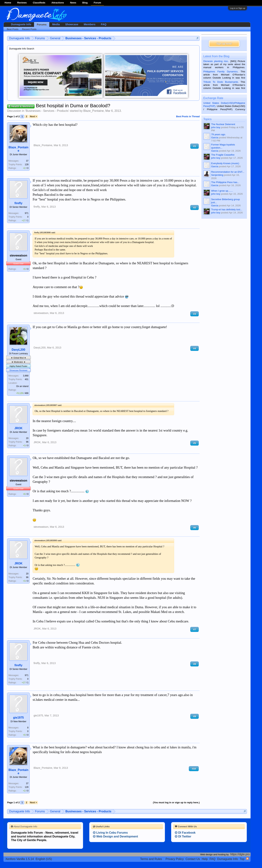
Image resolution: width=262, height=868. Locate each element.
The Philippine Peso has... (225, 182)
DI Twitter (183, 836)
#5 (195, 443)
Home (8, 3)
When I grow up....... (222, 191)
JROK (18, 428)
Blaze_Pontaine (94, 111)
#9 (195, 716)
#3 (195, 314)
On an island (22, 386)
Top (242, 859)
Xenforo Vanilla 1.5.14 (19, 859)
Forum (97, 3)
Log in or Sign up (238, 8)
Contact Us (193, 859)
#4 (195, 348)
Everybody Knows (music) (225, 163)
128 (27, 165)
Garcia (215, 138)
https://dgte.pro (240, 854)
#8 (195, 664)
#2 (195, 208)
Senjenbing (217, 175)
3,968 (26, 376)
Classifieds (39, 3)
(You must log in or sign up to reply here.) (176, 802)
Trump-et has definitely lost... (227, 210)
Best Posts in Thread (188, 116)
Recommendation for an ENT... (228, 172)
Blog (85, 3)
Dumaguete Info (21, 24)
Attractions (58, 3)
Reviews (22, 3)
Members (90, 24)
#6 (195, 528)
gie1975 (18, 718)
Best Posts (13, 29)
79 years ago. (218, 134)
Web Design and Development (116, 836)
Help (205, 859)
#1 (195, 146)
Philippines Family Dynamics (220, 72)
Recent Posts (29, 29)
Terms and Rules (151, 859)
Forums (42, 25)
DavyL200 (18, 350)
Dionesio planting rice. (216, 61)
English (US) (44, 859)
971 (27, 213)
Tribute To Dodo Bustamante (221, 82)
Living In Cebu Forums (110, 833)
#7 (195, 629)
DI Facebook (185, 833)
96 (27, 442)
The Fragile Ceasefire (223, 155)
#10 (194, 769)
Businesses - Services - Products (47, 111)
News (73, 3)
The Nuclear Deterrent (223, 124)
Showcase (72, 24)
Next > (33, 116)
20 (27, 438)
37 (27, 161)
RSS (247, 859)
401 (27, 379)
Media (56, 24)
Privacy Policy (175, 859)
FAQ (104, 24)
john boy (216, 127)
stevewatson (18, 255)
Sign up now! (224, 44)
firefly (19, 203)
